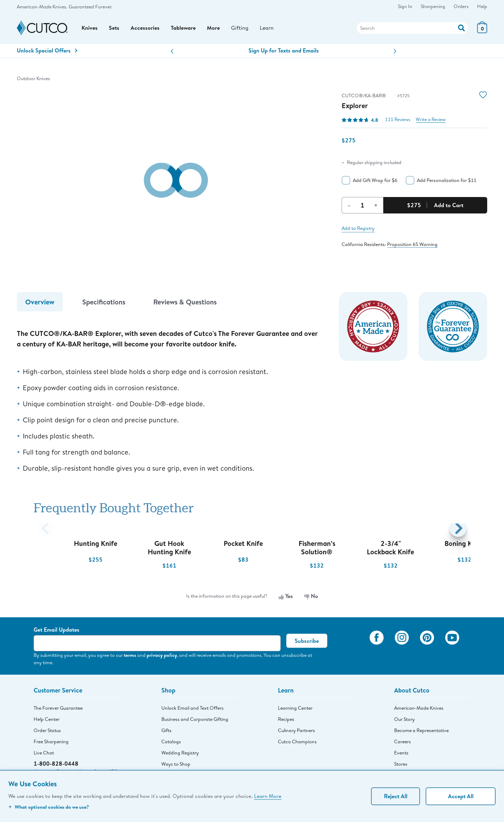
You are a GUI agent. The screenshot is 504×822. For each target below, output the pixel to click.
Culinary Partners (296, 731)
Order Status (47, 731)
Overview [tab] (40, 303)
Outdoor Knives (33, 79)
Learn (267, 28)
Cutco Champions (297, 742)
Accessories (145, 28)
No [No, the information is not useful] (311, 597)
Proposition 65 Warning (412, 245)
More (213, 28)
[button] (172, 52)
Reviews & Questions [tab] (185, 303)
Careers (402, 742)
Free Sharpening (51, 742)
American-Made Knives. (42, 7)
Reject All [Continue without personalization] (396, 796)
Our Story (404, 720)
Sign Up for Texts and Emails (284, 51)
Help (482, 6)
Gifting (240, 28)
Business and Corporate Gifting (195, 720)
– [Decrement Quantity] (349, 205)
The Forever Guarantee (58, 709)
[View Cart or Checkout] (482, 31)
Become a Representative (421, 731)
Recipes (286, 720)
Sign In (405, 6)
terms (130, 656)
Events (401, 753)
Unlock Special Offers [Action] (47, 51)
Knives (90, 28)
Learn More (268, 796)
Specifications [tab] (104, 303)
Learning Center (295, 709)
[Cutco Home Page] (42, 29)
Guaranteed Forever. (90, 7)
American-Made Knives (419, 709)
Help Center (47, 720)
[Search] (412, 28)
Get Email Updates (57, 630)
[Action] (461, 27)
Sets (114, 28)
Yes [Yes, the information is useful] (286, 597)
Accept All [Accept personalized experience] (461, 796)
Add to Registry (358, 229)
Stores (401, 765)
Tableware (183, 28)
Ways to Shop (176, 765)
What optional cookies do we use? (49, 807)
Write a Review (431, 120)
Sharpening (433, 6)
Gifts (166, 731)
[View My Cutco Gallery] (354, 648)
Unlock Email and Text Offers (192, 709)
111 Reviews (398, 120)
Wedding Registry (180, 753)
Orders (461, 6)
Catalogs (171, 742)
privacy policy (162, 656)
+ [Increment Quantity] (376, 205)
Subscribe (307, 641)
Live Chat (44, 753)
